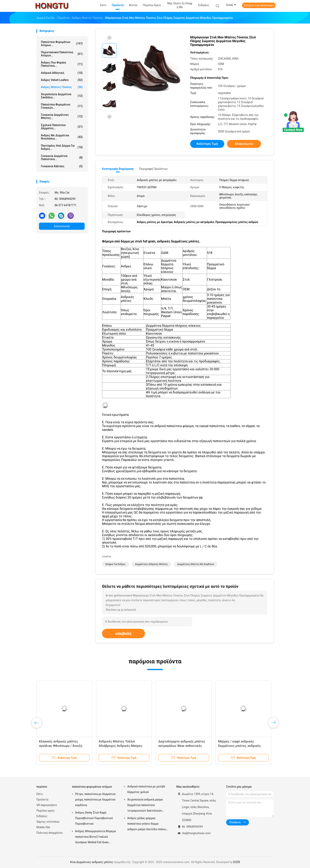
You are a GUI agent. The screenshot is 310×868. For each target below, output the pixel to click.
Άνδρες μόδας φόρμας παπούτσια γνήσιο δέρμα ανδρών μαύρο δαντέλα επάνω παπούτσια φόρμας (147, 824)
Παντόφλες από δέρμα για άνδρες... (62, 147)
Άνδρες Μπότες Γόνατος (62, 87)
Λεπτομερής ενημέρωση (118, 169)
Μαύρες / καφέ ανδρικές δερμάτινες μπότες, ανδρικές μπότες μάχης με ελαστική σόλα (241, 746)
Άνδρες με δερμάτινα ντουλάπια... (62, 137)
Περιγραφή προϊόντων (153, 169)
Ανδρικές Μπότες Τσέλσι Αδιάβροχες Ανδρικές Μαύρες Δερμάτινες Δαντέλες (121, 746)
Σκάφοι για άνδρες (115, 564)
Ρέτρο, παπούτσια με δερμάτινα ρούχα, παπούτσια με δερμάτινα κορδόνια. (95, 800)
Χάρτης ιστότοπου (48, 822)
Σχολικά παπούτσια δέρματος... (62, 127)
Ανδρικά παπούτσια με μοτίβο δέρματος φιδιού (146, 789)
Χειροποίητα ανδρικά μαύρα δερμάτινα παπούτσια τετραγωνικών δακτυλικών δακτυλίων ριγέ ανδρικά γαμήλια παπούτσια (145, 806)
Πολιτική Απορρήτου (50, 833)
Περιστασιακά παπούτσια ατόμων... (62, 54)
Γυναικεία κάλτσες (62, 166)
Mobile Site (43, 827)
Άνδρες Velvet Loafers (62, 80)
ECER (237, 862)
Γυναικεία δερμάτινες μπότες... (62, 116)
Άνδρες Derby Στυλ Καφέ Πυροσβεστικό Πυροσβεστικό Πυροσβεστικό (94, 818)
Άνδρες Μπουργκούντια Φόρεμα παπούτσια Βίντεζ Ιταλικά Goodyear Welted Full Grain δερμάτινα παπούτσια (95, 837)
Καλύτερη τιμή (207, 144)
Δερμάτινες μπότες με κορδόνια (196, 564)
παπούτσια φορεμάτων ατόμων (92, 787)
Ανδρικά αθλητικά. (62, 73)
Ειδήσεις (42, 816)
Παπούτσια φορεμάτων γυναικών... (62, 106)
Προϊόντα (42, 800)
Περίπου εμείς (46, 811)
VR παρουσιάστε (47, 805)
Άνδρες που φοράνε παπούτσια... (62, 64)
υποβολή (123, 633)
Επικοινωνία (62, 226)
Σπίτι (40, 794)
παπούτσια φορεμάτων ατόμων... (62, 44)
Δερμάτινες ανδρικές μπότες (151, 564)
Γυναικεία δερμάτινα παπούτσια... (62, 158)
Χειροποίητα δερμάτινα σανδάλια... (62, 96)
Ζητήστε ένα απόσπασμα (259, 5)
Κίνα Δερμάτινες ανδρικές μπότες (92, 862)
